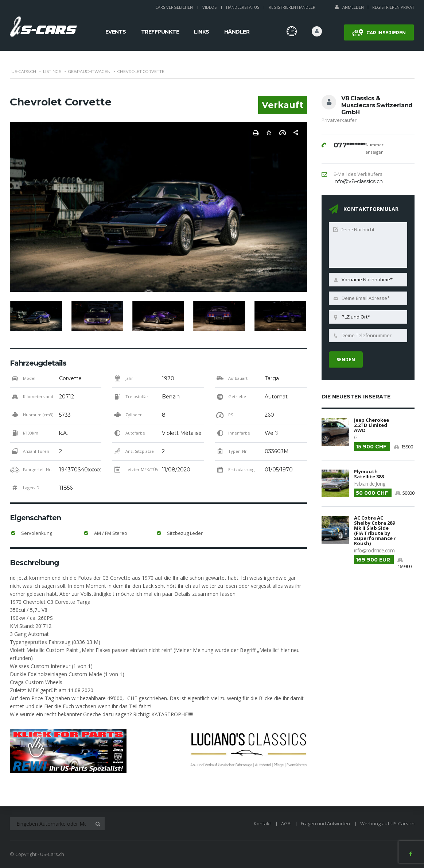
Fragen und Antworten (325, 823)
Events (116, 32)
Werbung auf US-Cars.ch (387, 823)
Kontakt (262, 823)
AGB (286, 823)
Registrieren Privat (393, 7)
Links (202, 32)
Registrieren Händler (292, 7)
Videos (209, 7)
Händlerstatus (243, 7)
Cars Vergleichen (174, 7)
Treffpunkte (160, 32)
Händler (237, 32)
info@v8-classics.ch (358, 181)
